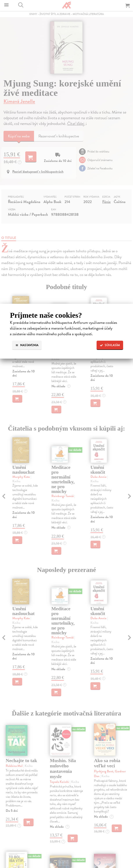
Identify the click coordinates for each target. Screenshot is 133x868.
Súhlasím (110, 345)
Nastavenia (27, 345)
